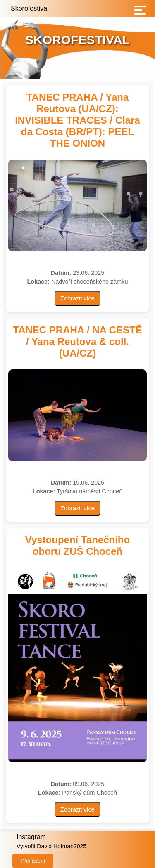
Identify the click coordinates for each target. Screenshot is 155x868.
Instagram (31, 837)
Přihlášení (33, 861)
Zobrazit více (77, 298)
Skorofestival (30, 8)
